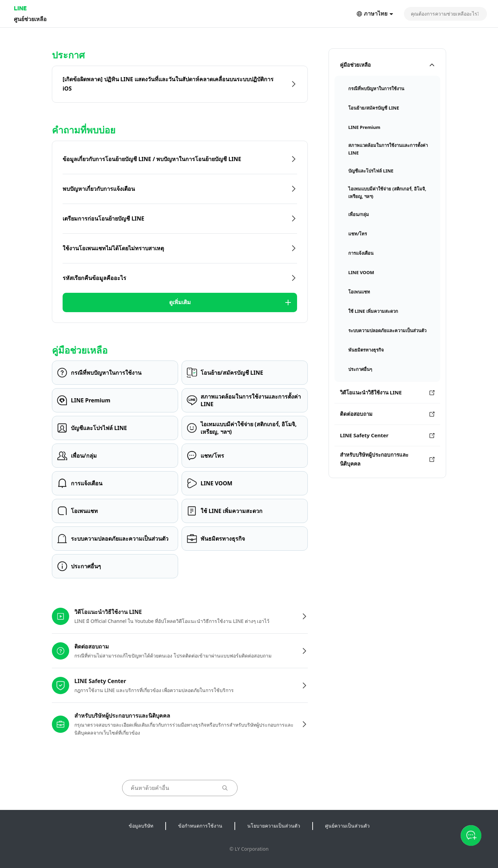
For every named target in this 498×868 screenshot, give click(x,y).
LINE (20, 8)
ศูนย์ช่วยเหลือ (30, 19)
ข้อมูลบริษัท (141, 826)
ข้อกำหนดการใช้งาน (200, 826)
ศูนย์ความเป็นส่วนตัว (347, 826)
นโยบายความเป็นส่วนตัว (274, 826)
